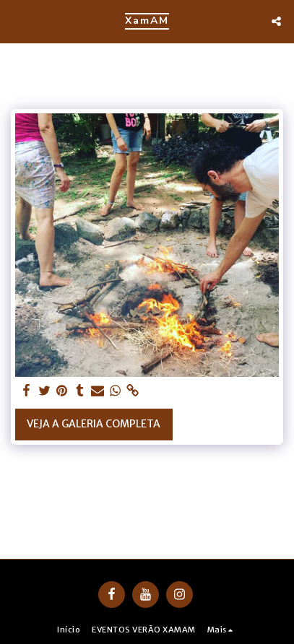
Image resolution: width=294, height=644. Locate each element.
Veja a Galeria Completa (94, 424)
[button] (16, 21)
